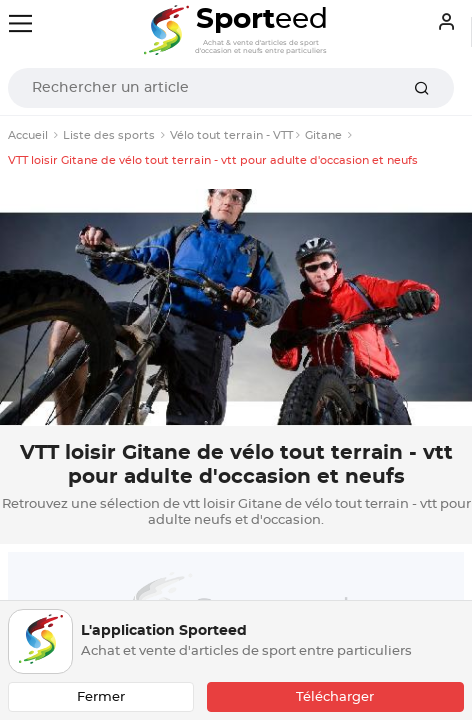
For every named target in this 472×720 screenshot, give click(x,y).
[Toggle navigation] (20, 23)
